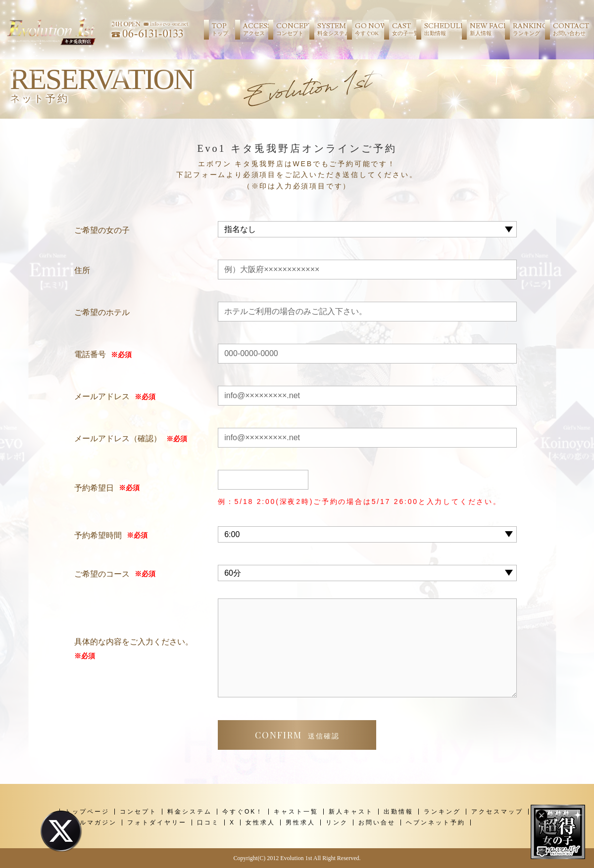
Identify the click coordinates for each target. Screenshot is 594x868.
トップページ (87, 812)
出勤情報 (398, 812)
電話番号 (90, 354)
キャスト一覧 (296, 812)
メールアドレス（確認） (118, 438)
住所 (82, 270)
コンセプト (138, 812)
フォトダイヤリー (157, 822)
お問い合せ (377, 822)
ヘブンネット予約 (436, 822)
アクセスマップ (497, 812)
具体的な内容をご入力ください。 (134, 650)
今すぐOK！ (243, 812)
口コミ (208, 822)
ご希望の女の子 (102, 230)
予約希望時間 (98, 535)
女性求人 (260, 822)
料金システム (190, 812)
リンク (337, 822)
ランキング (442, 812)
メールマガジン (91, 822)
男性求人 (300, 822)
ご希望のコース (102, 574)
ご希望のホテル (102, 312)
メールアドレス (102, 396)
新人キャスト (351, 812)
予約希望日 (94, 488)
